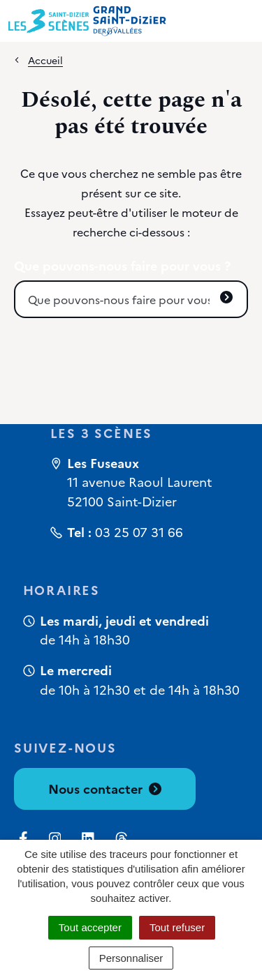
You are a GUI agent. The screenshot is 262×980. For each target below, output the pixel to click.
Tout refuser (177, 927)
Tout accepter (90, 927)
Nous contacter (105, 789)
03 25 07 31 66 (139, 532)
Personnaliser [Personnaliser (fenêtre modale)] (131, 958)
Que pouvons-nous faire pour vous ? (122, 266)
